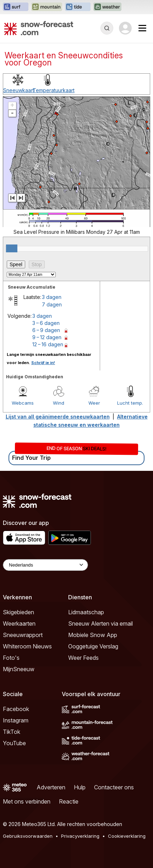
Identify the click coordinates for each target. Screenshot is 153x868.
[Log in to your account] (125, 28)
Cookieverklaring (127, 836)
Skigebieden (18, 612)
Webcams (23, 403)
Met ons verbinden (27, 801)
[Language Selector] (45, 565)
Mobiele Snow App (93, 635)
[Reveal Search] (107, 28)
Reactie (69, 801)
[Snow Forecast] (39, 28)
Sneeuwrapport (23, 635)
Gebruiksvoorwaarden (28, 836)
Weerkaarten (19, 624)
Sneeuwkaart (19, 90)
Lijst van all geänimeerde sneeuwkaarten (58, 417)
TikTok (12, 732)
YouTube (14, 743)
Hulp (80, 787)
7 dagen (52, 304)
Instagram (16, 720)
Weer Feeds (83, 658)
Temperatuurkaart (54, 90)
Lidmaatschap (86, 612)
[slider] (12, 248)
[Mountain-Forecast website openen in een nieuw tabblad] (47, 7)
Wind (59, 403)
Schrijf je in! (43, 363)
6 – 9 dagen (46, 330)
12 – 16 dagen (48, 344)
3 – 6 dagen (46, 323)
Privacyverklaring (80, 836)
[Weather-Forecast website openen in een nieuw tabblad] (107, 7)
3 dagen (52, 297)
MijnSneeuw (19, 669)
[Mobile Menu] (142, 28)
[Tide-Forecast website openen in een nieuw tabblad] (78, 7)
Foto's (11, 658)
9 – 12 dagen (47, 337)
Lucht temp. (130, 403)
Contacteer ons (114, 787)
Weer (94, 403)
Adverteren (51, 787)
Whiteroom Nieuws (27, 646)
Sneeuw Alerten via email (100, 624)
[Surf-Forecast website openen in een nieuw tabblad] (16, 7)
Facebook (16, 709)
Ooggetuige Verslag (93, 646)
